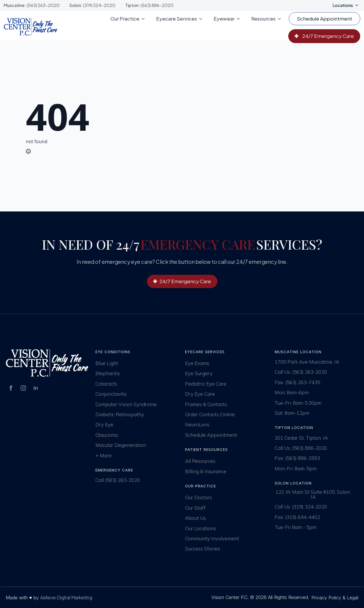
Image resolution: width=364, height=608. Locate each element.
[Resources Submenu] (281, 19)
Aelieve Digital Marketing (66, 597)
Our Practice (125, 19)
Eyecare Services (177, 19)
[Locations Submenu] (359, 5)
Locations (343, 5)
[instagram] (23, 388)
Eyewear (224, 19)
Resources (263, 19)
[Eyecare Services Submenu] (202, 19)
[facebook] (11, 388)
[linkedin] (36, 388)
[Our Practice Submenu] (145, 19)
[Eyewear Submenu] (240, 19)
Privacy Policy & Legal (335, 598)
